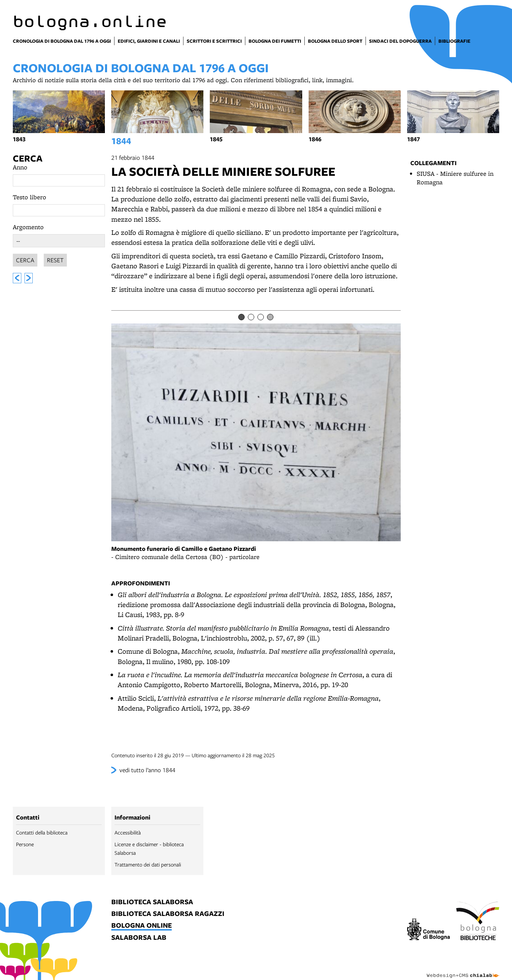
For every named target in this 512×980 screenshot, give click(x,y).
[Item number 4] (270, 317)
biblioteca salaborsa (152, 902)
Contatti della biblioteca (42, 832)
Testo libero (30, 197)
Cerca (28, 158)
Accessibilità (128, 832)
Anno (20, 167)
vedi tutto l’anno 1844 (147, 770)
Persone (25, 844)
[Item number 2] (251, 317)
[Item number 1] (241, 317)
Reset (55, 259)
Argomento (28, 227)
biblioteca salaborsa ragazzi (168, 914)
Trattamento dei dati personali (148, 864)
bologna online (142, 926)
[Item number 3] (261, 317)
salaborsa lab (139, 938)
